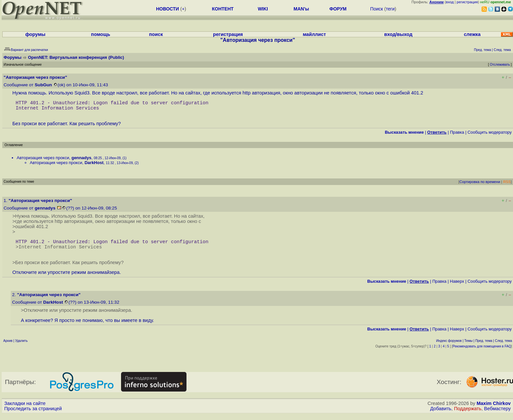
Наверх (457, 286)
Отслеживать (500, 65)
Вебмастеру (497, 414)
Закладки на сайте (25, 409)
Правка (457, 135)
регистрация (467, 2)
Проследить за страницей (33, 414)
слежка (472, 34)
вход (450, 2)
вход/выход (398, 34)
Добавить (441, 414)
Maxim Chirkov (494, 409)
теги (390, 9)
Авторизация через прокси (43, 160)
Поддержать (468, 414)
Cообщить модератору (490, 135)
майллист (314, 34)
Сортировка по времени (480, 184)
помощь (101, 34)
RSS (507, 184)
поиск (156, 34)
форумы (35, 34)
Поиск (377, 9)
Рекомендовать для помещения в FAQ (482, 352)
